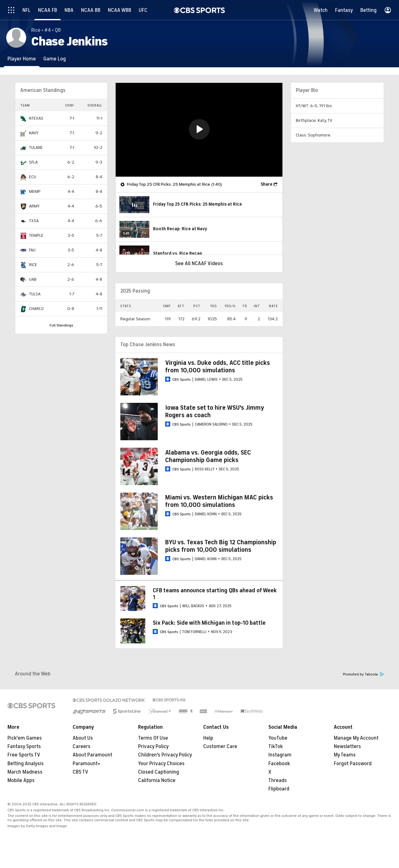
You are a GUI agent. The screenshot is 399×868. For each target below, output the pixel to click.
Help (208, 738)
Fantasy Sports (24, 746)
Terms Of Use (153, 738)
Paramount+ (87, 764)
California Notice (157, 780)
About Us (83, 738)
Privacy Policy (153, 746)
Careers (82, 746)
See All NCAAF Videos (199, 264)
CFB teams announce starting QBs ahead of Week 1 (215, 594)
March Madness (25, 772)
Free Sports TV (24, 755)
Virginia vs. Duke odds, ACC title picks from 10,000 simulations (218, 367)
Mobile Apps (21, 780)
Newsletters (347, 746)
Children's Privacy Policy (165, 755)
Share (267, 184)
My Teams (345, 755)
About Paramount (92, 755)
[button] (199, 129)
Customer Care (220, 746)
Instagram (280, 755)
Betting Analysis (26, 764)
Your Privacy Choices (161, 764)
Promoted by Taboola (363, 674)
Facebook (279, 764)
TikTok (276, 746)
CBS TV (80, 772)
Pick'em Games (25, 738)
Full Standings (61, 325)
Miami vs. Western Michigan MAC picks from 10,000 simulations (219, 501)
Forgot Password (353, 764)
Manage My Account (356, 738)
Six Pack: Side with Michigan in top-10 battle (209, 623)
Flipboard (279, 789)
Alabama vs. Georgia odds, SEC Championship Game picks (208, 456)
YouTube (278, 738)
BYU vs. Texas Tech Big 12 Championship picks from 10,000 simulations (221, 546)
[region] (199, 130)
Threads (278, 780)
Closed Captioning (159, 772)
